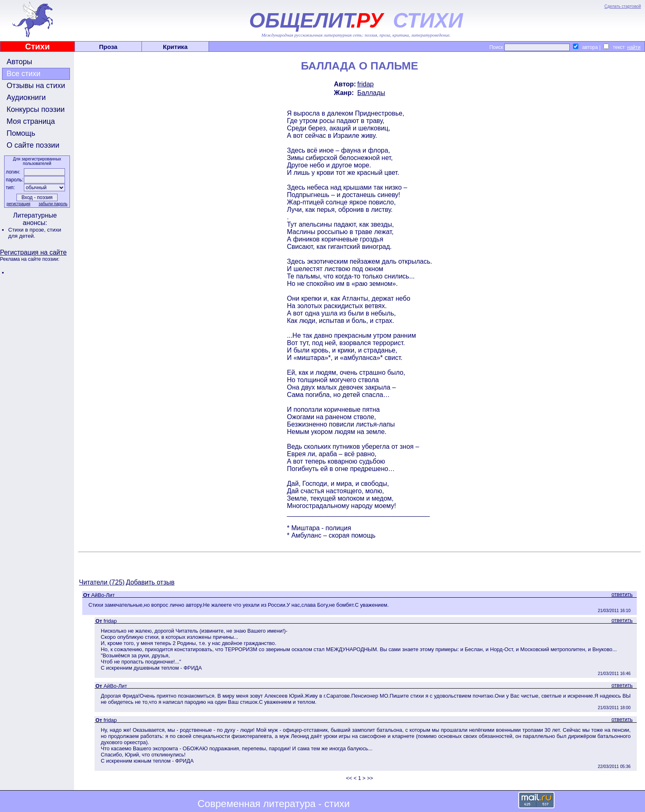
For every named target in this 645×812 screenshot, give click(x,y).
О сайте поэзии (33, 145)
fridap (365, 84)
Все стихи (23, 74)
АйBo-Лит (103, 595)
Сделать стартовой (623, 6)
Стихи (37, 46)
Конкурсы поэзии (36, 109)
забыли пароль (53, 204)
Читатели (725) (102, 582)
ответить (622, 594)
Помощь (21, 133)
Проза (108, 47)
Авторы (19, 62)
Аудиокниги (26, 97)
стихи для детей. (35, 233)
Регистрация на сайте (33, 252)
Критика (175, 47)
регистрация (19, 204)
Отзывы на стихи (36, 86)
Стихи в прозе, (28, 230)
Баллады (371, 93)
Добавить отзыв (150, 582)
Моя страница (31, 121)
